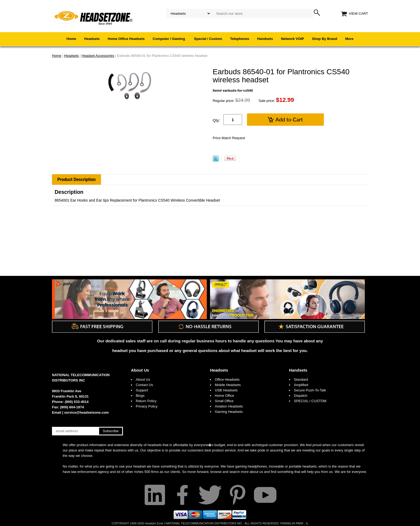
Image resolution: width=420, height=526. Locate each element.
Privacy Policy (147, 406)
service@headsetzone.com (87, 412)
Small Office (224, 401)
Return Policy (146, 401)
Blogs (140, 396)
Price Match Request (229, 138)
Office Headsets (227, 379)
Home (71, 39)
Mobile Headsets (228, 385)
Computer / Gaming (169, 39)
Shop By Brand (325, 39)
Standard (301, 379)
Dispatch (301, 396)
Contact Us (144, 385)
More (349, 39)
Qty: (216, 120)
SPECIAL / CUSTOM (310, 401)
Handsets (265, 39)
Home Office (224, 396)
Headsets (92, 39)
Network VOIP (292, 39)
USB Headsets (226, 390)
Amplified (301, 385)
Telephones (240, 39)
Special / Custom (208, 39)
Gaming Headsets (229, 412)
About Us (140, 370)
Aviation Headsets (229, 406)
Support (142, 390)
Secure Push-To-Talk (310, 390)
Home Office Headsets (126, 39)
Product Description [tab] (76, 179)
